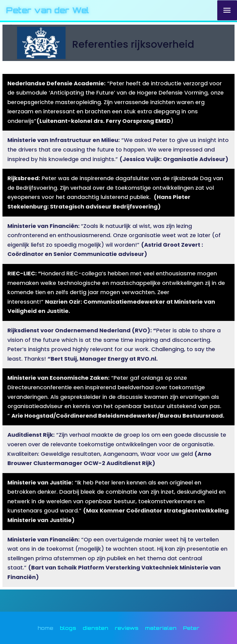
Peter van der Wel (48, 10)
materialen (161, 628)
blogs (68, 628)
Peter (191, 628)
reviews (127, 628)
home (46, 628)
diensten (96, 628)
